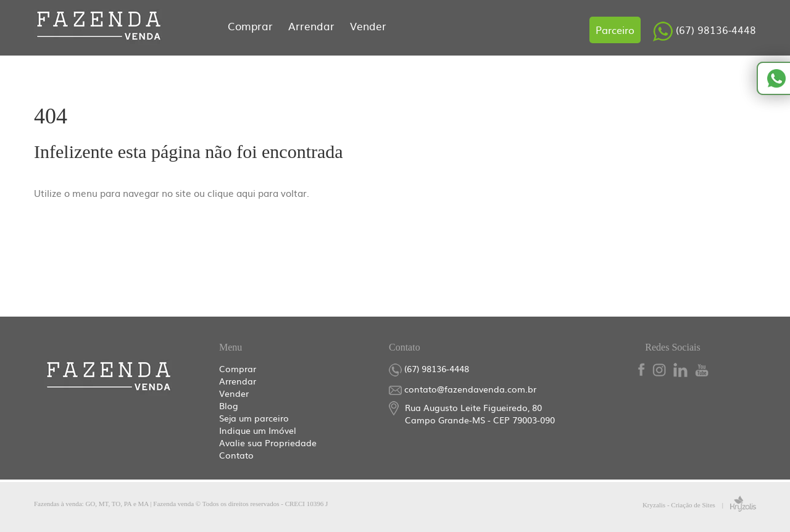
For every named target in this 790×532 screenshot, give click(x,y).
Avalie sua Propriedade (268, 443)
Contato (236, 455)
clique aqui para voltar (257, 193)
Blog (229, 405)
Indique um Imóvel (258, 430)
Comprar (252, 26)
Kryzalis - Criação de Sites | (699, 505)
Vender (368, 26)
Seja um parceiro (254, 418)
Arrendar (313, 26)
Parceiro (615, 30)
